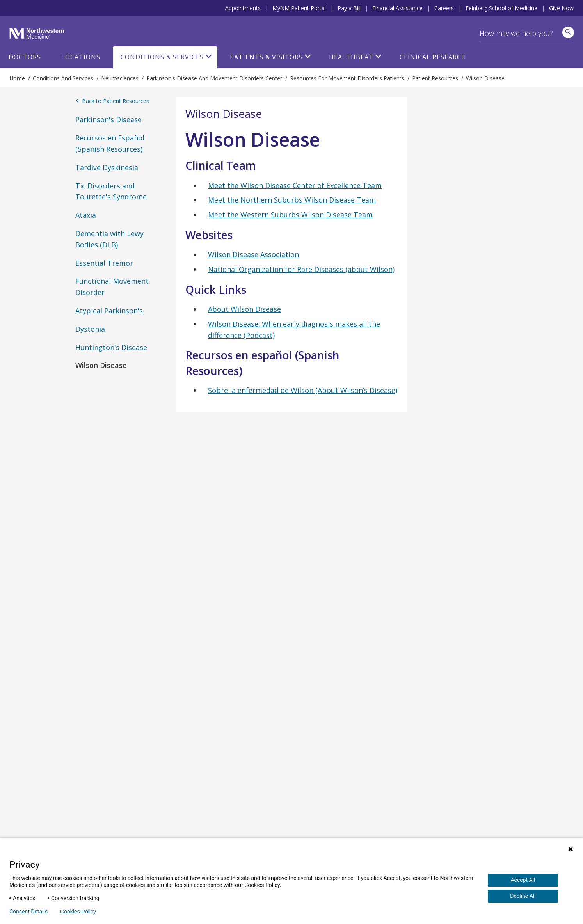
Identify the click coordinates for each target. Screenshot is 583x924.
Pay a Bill (349, 8)
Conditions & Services (162, 57)
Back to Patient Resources (112, 101)
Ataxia (86, 215)
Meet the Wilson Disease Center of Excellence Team (295, 185)
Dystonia (90, 329)
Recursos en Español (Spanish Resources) (110, 143)
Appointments (243, 8)
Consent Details (28, 912)
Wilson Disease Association (253, 254)
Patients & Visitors (266, 57)
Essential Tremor (104, 263)
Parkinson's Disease (108, 119)
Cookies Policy (78, 912)
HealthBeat (351, 57)
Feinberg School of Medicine (501, 8)
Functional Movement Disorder (112, 287)
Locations (81, 57)
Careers (444, 8)
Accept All (523, 880)
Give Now (561, 8)
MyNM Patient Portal (299, 8)
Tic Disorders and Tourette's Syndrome (111, 191)
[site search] (568, 32)
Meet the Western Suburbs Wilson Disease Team (290, 215)
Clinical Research (433, 57)
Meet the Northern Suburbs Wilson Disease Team (292, 200)
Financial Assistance (397, 8)
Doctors (25, 57)
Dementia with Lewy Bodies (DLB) (109, 239)
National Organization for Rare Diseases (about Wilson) (301, 269)
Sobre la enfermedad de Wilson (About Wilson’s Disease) (303, 390)
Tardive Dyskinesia (107, 167)
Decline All (523, 896)
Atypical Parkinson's (109, 311)
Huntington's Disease (111, 347)
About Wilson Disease (244, 309)
